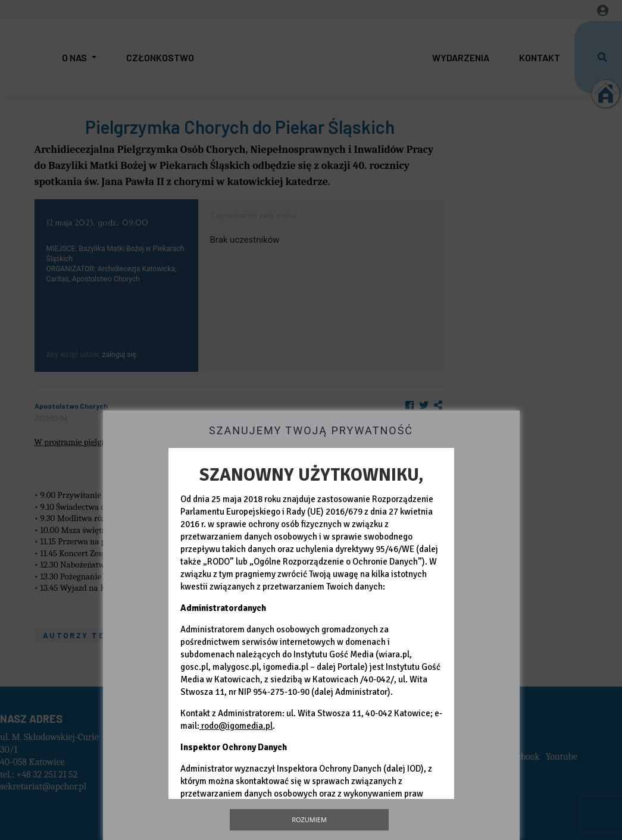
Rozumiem (309, 819)
